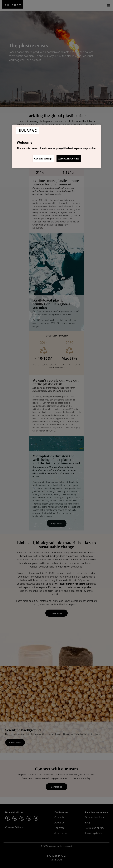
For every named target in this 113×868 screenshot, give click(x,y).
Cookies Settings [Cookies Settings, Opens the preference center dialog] (43, 159)
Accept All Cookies (69, 159)
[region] (56, 146)
